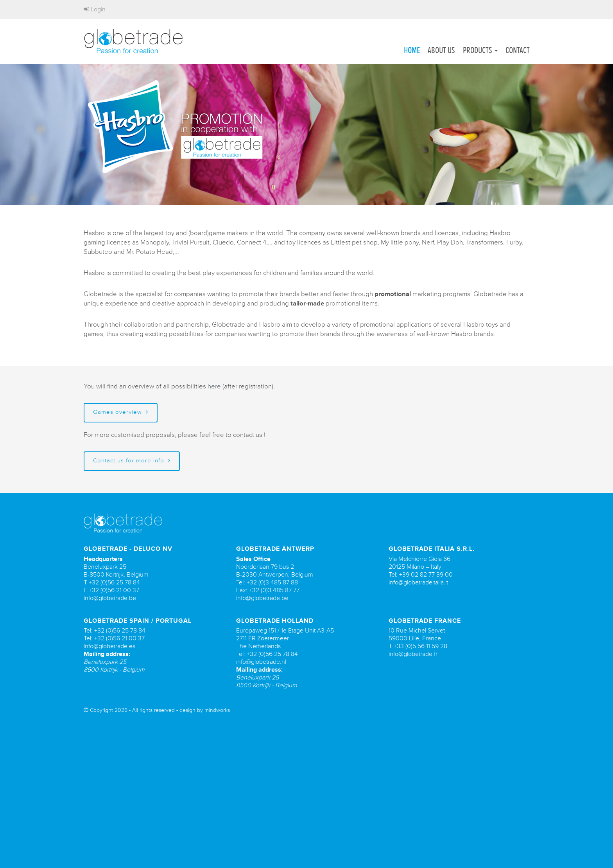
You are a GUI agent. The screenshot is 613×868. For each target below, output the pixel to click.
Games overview (121, 418)
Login (95, 9)
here (214, 393)
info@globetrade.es (109, 652)
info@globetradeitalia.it (418, 588)
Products (480, 50)
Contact (518, 50)
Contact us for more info (132, 467)
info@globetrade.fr (413, 660)
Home (412, 50)
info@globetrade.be (110, 604)
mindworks (217, 716)
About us (441, 50)
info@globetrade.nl (261, 668)
